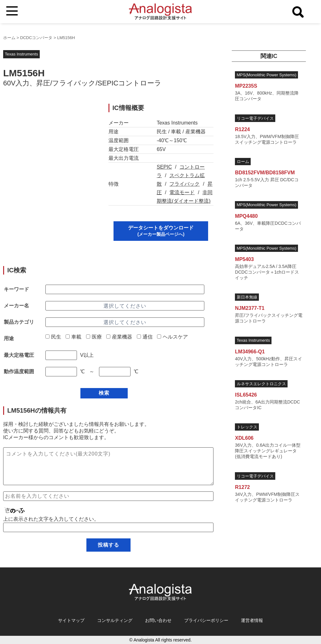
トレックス (247, 427)
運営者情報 (252, 620)
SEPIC (164, 167)
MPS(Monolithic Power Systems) (267, 75)
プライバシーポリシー (206, 620)
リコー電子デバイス (255, 118)
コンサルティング (115, 620)
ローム (243, 162)
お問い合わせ (158, 620)
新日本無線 (247, 297)
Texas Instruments (21, 54)
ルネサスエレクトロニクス (261, 384)
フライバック (184, 184)
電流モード (182, 192)
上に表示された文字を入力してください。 (51, 519)
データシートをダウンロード (161, 231)
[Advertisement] (50, 143)
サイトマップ (71, 620)
